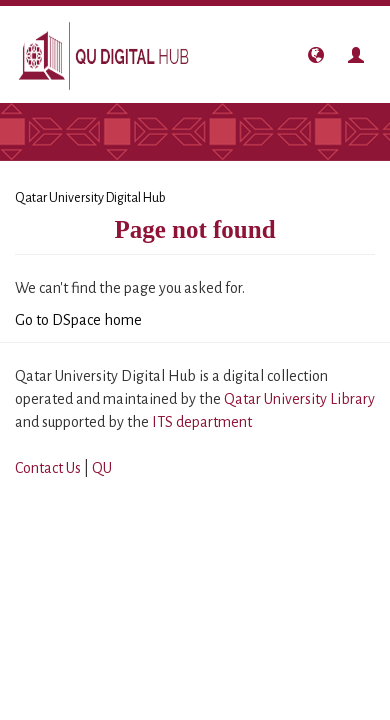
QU (102, 468)
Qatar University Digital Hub (90, 198)
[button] (316, 55)
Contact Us (48, 468)
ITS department (202, 422)
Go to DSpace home (78, 320)
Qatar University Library (299, 399)
